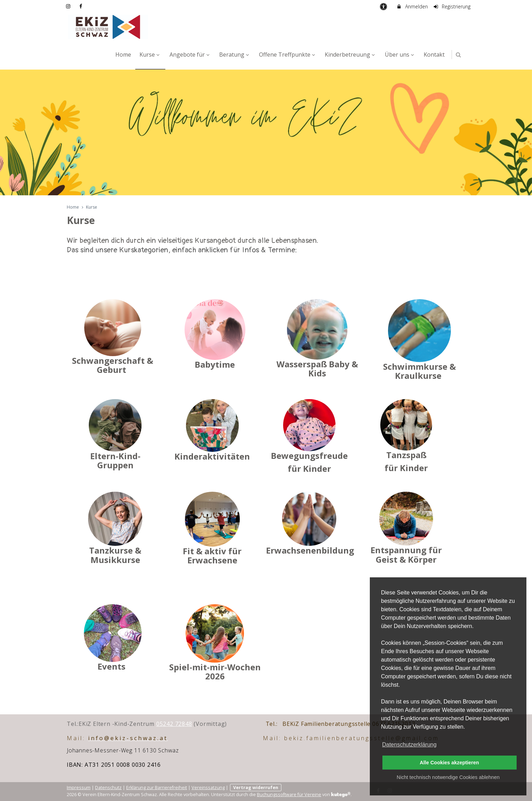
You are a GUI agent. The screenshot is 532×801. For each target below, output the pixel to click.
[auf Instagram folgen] (69, 6)
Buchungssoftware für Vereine (289, 795)
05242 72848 (174, 724)
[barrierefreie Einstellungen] (384, 6)
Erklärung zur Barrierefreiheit (157, 788)
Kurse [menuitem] (150, 55)
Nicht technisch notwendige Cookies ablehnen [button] (448, 777)
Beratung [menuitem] (235, 55)
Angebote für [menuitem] (190, 55)
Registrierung (452, 6)
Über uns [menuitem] (400, 55)
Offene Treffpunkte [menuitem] (288, 55)
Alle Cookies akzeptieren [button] (450, 763)
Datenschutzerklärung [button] (409, 745)
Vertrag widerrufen (256, 788)
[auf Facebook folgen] (82, 6)
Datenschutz (108, 788)
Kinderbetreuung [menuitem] (351, 55)
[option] (266, 132)
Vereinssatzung (208, 788)
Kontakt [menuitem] (434, 55)
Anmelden (412, 6)
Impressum (79, 788)
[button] (458, 55)
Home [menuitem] (123, 55)
